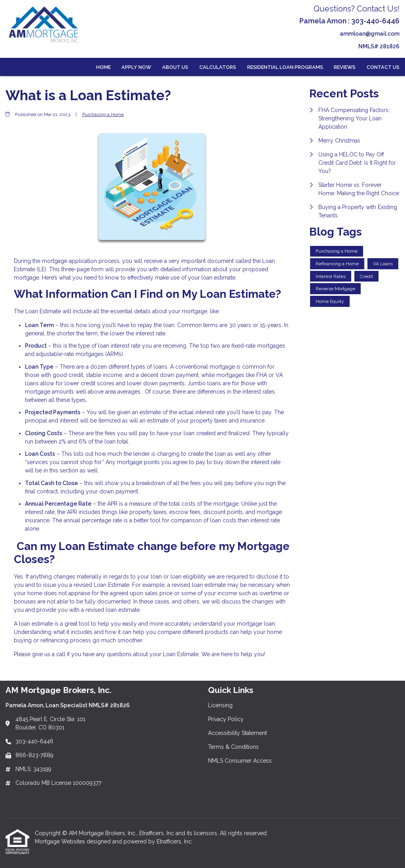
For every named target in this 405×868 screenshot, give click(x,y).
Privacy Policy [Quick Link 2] (226, 719)
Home (103, 67)
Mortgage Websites (61, 841)
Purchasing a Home (103, 114)
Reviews (345, 67)
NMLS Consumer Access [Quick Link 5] (240, 761)
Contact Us (383, 67)
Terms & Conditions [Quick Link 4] (233, 747)
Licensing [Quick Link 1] (220, 705)
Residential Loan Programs (285, 67)
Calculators (218, 67)
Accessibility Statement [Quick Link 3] (238, 733)
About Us (175, 67)
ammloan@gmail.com (370, 34)
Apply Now (136, 67)
